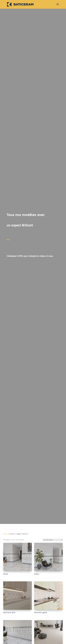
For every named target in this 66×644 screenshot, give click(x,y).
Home (5, 534)
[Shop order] (53, 540)
